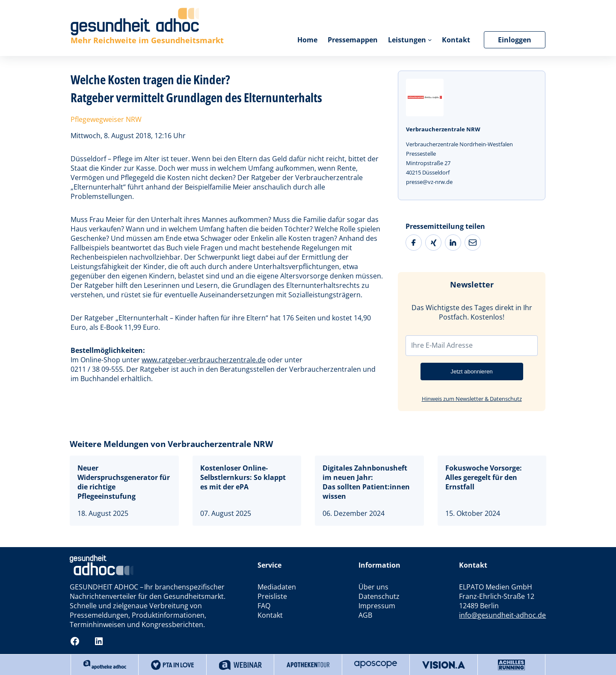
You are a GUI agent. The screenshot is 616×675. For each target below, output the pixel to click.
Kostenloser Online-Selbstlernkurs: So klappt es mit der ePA (243, 477)
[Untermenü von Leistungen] (430, 40)
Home (307, 40)
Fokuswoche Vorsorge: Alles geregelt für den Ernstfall (484, 477)
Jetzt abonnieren (472, 372)
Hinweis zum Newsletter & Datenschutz (472, 399)
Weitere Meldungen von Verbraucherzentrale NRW (171, 444)
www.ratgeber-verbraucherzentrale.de (204, 360)
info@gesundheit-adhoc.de (502, 615)
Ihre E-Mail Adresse (442, 345)
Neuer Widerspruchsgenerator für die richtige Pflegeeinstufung (124, 482)
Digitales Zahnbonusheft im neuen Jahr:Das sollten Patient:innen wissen (366, 482)
